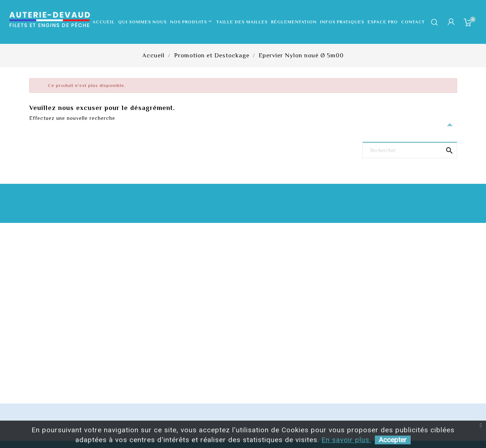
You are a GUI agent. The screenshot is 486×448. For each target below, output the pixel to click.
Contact (413, 22)
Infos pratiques (342, 22)
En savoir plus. (346, 440)
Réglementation (294, 22)
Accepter (393, 440)
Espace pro (383, 22)
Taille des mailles (242, 22)
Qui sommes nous (142, 22)
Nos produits (192, 22)
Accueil (104, 22)
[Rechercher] (410, 151)
